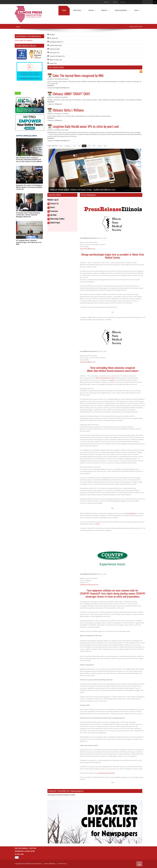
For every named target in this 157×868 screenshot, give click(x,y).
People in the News (57, 56)
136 (94, 146)
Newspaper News (56, 42)
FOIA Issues (54, 53)
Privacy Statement (50, 864)
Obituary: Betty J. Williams (68, 110)
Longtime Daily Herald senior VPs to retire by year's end (86, 126)
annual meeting (130, 513)
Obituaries (55, 49)
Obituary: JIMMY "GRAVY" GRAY (71, 94)
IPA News (54, 38)
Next (100, 146)
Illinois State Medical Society (105, 378)
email (97, 524)
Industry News (56, 45)
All (18, 93)
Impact (53, 63)
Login (115, 2)
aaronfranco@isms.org (87, 249)
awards (112, 380)
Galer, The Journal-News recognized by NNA (78, 75)
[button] (29, 151)
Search (155, 2)
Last (105, 146)
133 (79, 146)
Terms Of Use (62, 864)
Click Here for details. (24, 40)
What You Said (56, 60)
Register (106, 2)
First (61, 146)
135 (89, 146)
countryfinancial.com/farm (106, 773)
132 (74, 146)
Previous (67, 146)
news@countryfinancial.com (89, 585)
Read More (51, 85)
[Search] (129, 2)
